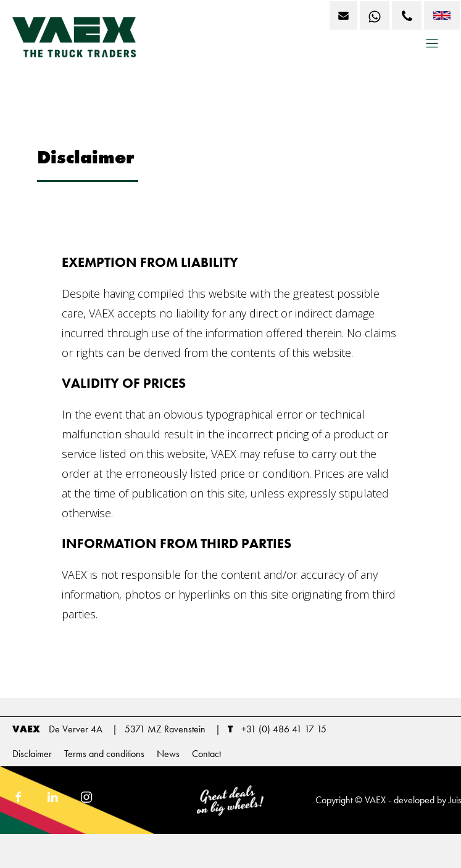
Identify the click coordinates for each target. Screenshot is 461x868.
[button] (432, 48)
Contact (206, 754)
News (168, 754)
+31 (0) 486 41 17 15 (284, 729)
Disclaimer (32, 754)
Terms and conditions (104, 754)
